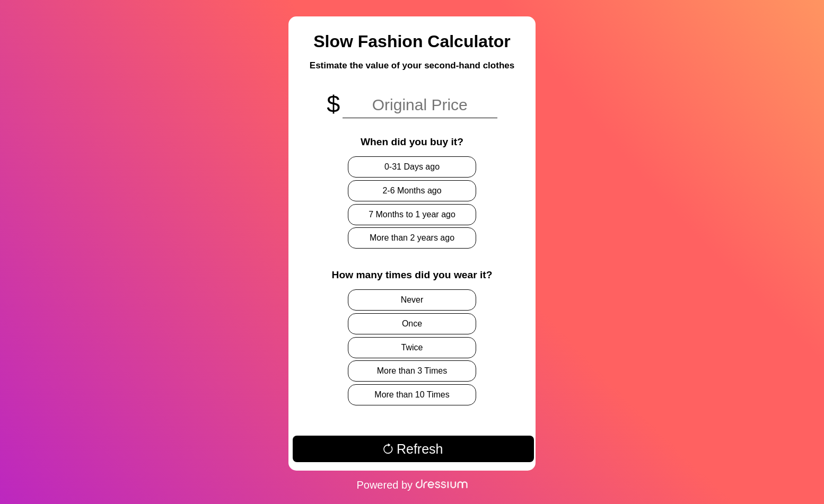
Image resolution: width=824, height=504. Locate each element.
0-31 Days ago (412, 167)
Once (412, 324)
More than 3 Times (412, 371)
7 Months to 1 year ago (412, 214)
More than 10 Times (412, 395)
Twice (412, 347)
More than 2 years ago (412, 238)
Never (412, 300)
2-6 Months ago (412, 191)
